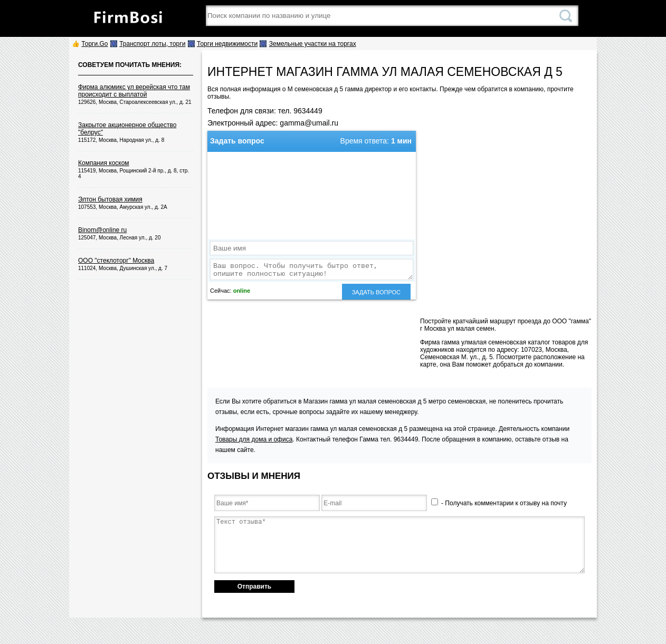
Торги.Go (94, 44)
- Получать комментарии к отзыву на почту (499, 503)
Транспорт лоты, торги (152, 44)
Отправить (254, 587)
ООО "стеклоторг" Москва (116, 261)
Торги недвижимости (227, 44)
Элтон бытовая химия (110, 199)
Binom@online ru (102, 230)
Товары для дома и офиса (254, 439)
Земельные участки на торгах (313, 44)
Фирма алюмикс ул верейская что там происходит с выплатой (134, 91)
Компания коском (104, 163)
